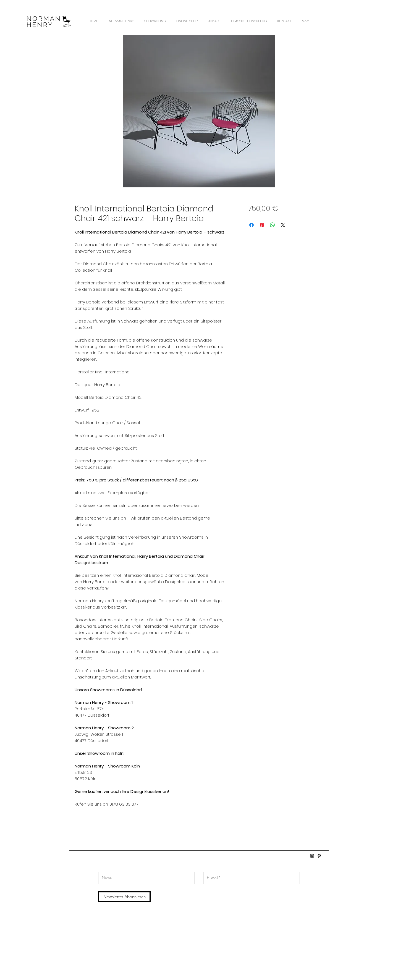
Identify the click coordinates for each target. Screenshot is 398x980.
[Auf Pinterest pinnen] (262, 225)
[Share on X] (283, 225)
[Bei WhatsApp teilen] (273, 225)
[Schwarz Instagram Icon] (312, 856)
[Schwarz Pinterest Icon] (319, 856)
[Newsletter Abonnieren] (124, 897)
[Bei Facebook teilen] (252, 225)
